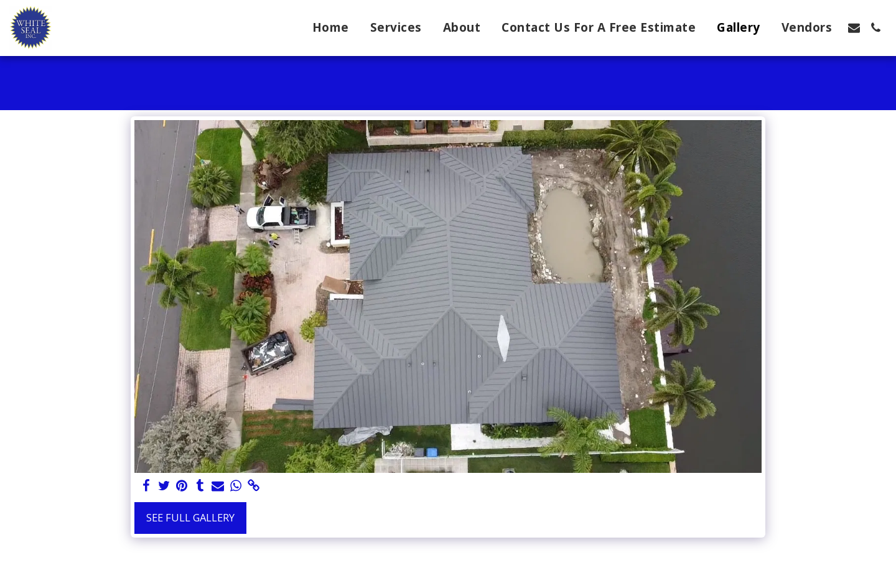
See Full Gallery (190, 517)
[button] (854, 28)
